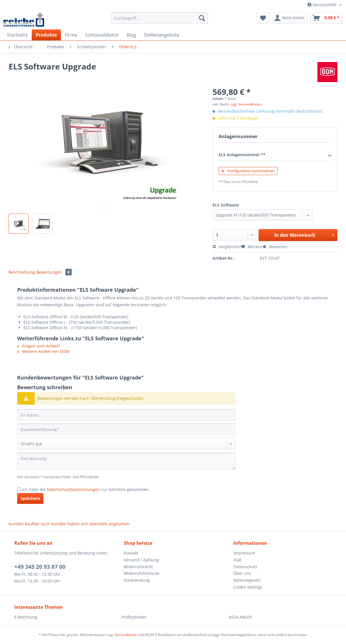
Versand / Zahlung (141, 560)
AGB (237, 560)
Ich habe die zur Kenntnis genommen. (86, 489)
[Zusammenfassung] (126, 429)
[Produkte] (46, 35)
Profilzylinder (134, 617)
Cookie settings (248, 587)
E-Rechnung (26, 617)
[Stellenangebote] (162, 35)
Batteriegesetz (247, 580)
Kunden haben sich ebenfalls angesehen (90, 524)
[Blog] (131, 35)
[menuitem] (160, 21)
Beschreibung (22, 272)
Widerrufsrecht (138, 567)
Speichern (30, 498)
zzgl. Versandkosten (246, 104)
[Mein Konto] (290, 18)
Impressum (244, 553)
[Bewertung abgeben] (126, 444)
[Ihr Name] (126, 415)
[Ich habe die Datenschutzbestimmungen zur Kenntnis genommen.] (19, 489)
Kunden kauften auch (29, 524)
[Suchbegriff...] (160, 18)
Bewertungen (54, 272)
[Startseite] (17, 35)
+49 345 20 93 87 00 (40, 567)
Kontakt (131, 553)
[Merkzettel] (263, 18)
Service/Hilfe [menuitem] (323, 5)
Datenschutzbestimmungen (73, 489)
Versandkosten (126, 635)
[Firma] (71, 35)
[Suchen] (202, 18)
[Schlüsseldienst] (102, 35)
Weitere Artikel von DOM (43, 351)
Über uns (242, 573)
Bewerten (275, 247)
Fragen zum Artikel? (39, 346)
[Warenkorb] (326, 18)
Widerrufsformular (142, 573)
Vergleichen (227, 247)
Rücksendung (137, 580)
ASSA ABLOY (240, 617)
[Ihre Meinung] (126, 461)
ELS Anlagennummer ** (275, 155)
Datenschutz (245, 567)
